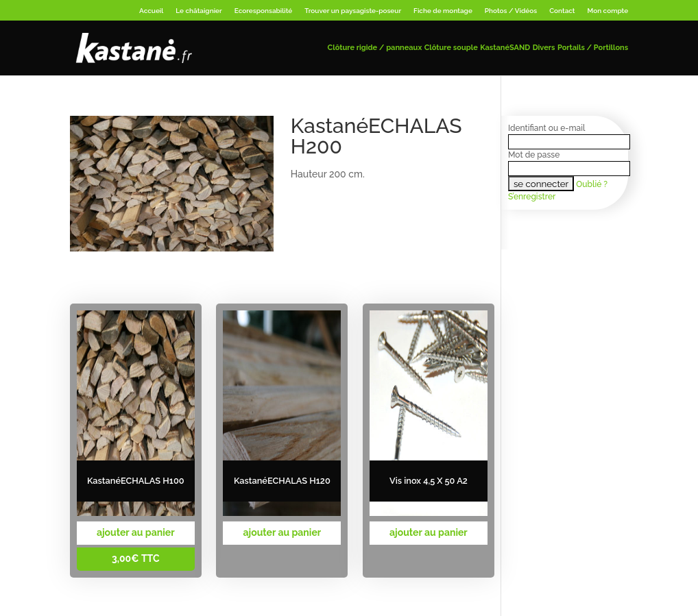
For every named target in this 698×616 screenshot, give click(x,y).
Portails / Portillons (593, 48)
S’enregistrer (532, 197)
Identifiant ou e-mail (546, 128)
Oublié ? (592, 184)
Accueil (151, 11)
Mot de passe (534, 155)
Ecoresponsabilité (264, 11)
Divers (544, 48)
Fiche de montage (443, 11)
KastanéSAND (505, 48)
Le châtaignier (198, 11)
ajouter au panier (136, 532)
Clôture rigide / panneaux (375, 48)
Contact (562, 11)
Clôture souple (451, 48)
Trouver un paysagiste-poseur (353, 11)
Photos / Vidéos (511, 11)
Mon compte (608, 11)
